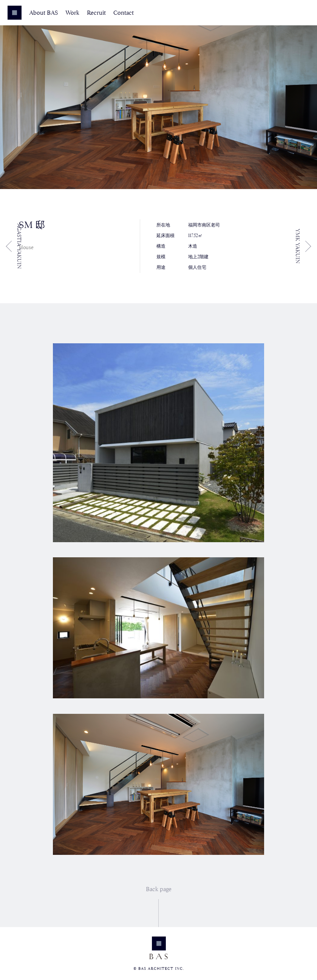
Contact (124, 13)
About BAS (43, 13)
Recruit (96, 13)
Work (72, 13)
